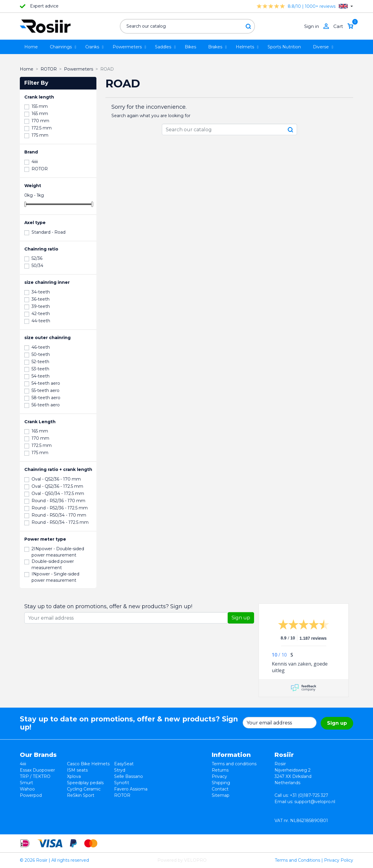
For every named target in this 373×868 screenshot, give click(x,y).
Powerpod (31, 795)
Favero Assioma (131, 789)
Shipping (221, 783)
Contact (220, 789)
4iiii (23, 764)
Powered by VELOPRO (182, 860)
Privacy (219, 776)
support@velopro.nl (315, 802)
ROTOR (122, 795)
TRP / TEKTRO (35, 776)
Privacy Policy (339, 860)
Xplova (74, 776)
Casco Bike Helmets (88, 764)
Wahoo (27, 789)
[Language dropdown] (346, 6)
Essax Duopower (37, 770)
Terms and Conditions (297, 860)
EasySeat (124, 764)
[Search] (187, 26)
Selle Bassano (129, 776)
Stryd (120, 770)
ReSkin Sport (81, 795)
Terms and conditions (234, 764)
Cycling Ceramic (84, 789)
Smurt (26, 783)
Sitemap (221, 795)
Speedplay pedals (85, 783)
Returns (220, 770)
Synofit (122, 783)
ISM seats (77, 770)
